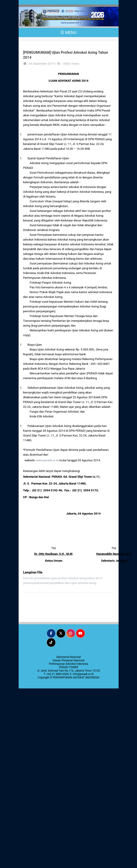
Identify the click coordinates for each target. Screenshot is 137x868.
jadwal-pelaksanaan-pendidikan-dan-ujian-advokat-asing (60, 583)
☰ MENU (68, 32)
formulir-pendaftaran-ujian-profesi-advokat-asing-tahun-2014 (63, 578)
